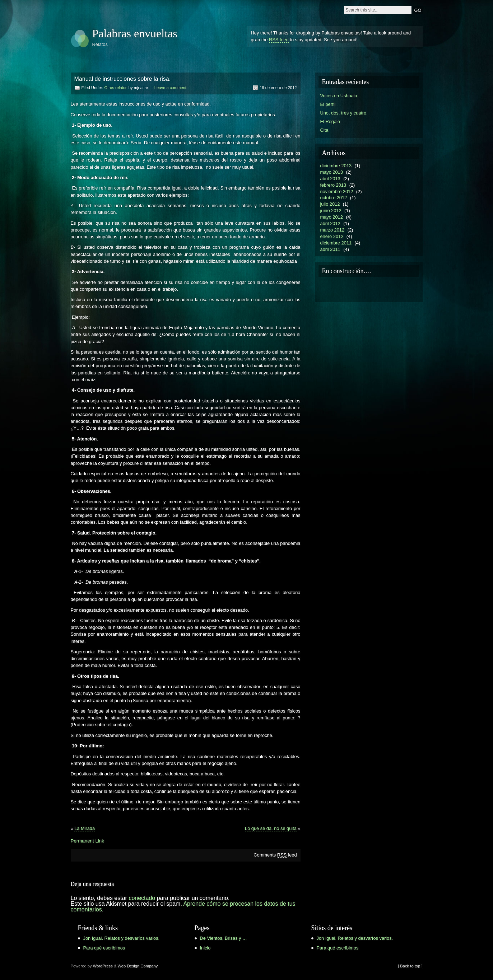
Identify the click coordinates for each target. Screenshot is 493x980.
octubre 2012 (334, 198)
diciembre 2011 (336, 243)
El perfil (328, 104)
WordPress (103, 966)
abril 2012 (330, 223)
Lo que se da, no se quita (271, 828)
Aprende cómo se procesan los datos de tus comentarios (183, 907)
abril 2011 (330, 249)
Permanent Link (87, 841)
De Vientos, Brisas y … (224, 938)
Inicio (205, 948)
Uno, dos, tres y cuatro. (344, 113)
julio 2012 (330, 204)
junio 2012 (331, 211)
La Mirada (85, 828)
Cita (324, 130)
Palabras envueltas (135, 33)
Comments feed (275, 855)
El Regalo (330, 122)
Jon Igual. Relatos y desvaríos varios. (122, 938)
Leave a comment (170, 88)
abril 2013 (330, 179)
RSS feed (279, 40)
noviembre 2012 (337, 192)
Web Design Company (138, 966)
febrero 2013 (333, 185)
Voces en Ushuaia (339, 96)
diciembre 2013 (336, 166)
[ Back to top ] (410, 966)
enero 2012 (332, 236)
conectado (142, 898)
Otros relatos (116, 88)
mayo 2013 (332, 172)
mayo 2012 (332, 217)
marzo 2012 (332, 230)
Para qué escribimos (104, 948)
